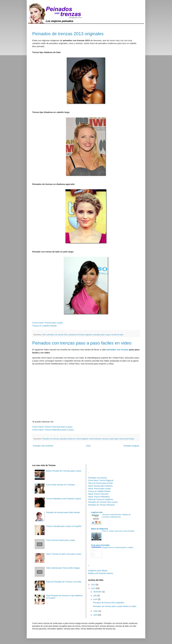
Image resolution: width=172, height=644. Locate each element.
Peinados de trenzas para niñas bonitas (63, 512)
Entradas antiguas (131, 446)
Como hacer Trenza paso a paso (48, 323)
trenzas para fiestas (127, 439)
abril (95, 615)
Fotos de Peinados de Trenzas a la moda (64, 582)
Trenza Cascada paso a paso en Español (64, 526)
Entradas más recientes (43, 446)
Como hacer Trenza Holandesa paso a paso (53, 430)
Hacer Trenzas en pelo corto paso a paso (64, 554)
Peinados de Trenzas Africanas (101, 505)
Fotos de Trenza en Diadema (101, 499)
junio (96, 599)
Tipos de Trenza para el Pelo (100, 483)
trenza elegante (82, 439)
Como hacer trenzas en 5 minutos (60, 485)
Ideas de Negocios (99, 529)
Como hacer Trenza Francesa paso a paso (52, 427)
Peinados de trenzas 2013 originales (68, 34)
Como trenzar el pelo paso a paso (60, 540)
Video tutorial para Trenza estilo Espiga (63, 568)
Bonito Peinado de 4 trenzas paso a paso (64, 471)
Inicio (88, 446)
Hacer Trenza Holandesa (99, 497)
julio (95, 596)
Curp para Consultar (100, 545)
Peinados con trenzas (51, 439)
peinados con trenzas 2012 (57, 335)
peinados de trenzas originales (81, 335)
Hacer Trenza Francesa (98, 494)
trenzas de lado (117, 335)
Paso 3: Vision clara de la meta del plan (118, 531)
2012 (44, 335)
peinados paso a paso (102, 335)
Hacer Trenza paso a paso (99, 489)
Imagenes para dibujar (98, 571)
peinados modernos (68, 439)
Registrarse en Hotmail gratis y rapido (118, 547)
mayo (96, 611)
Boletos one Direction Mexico (101, 573)
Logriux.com (97, 512)
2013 (94, 585)
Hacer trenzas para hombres (100, 486)
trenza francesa (95, 439)
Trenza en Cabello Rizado (44, 326)
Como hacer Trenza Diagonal (101, 480)
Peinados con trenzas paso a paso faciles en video (82, 343)
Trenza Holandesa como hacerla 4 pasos (64, 499)
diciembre (98, 592)
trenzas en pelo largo (110, 439)
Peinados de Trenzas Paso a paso (103, 502)
